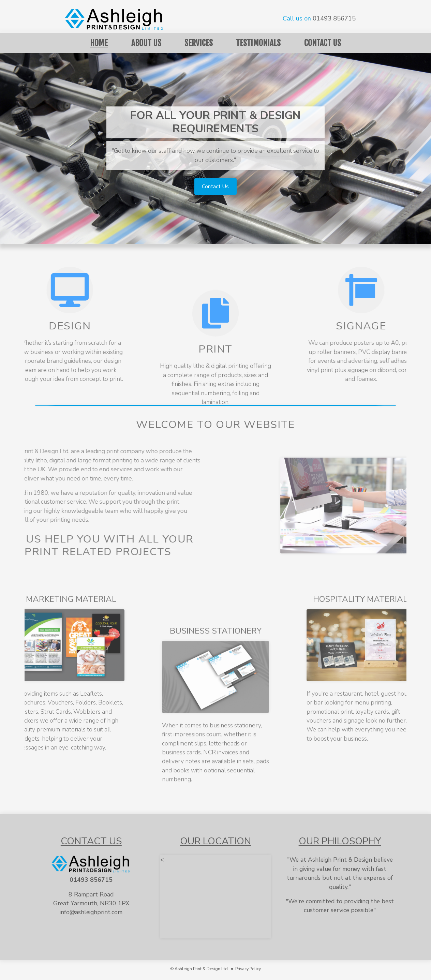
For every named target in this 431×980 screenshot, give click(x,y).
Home (99, 43)
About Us (146, 43)
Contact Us (323, 43)
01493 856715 (334, 18)
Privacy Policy (248, 969)
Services (199, 43)
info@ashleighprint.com (91, 912)
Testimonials (258, 43)
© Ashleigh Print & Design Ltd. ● (203, 969)
